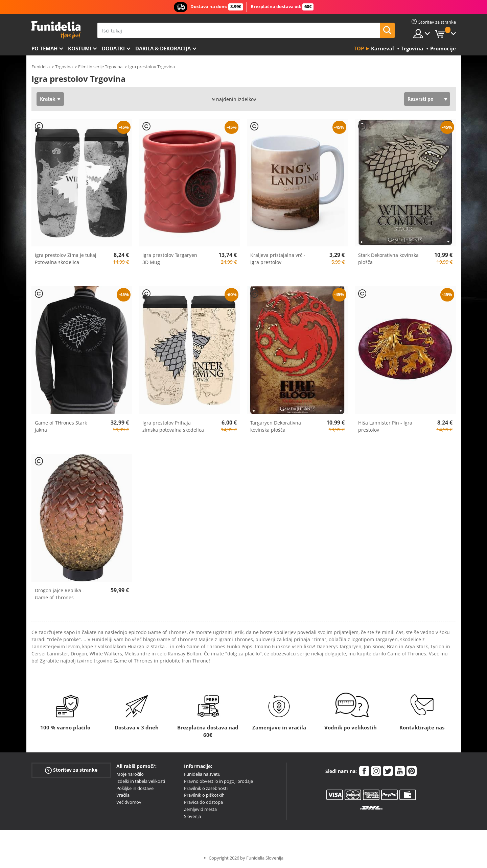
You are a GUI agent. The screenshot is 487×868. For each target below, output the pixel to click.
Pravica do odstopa (203, 802)
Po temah (44, 48)
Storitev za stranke (71, 770)
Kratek (48, 99)
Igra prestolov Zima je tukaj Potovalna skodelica (66, 259)
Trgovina (64, 67)
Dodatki (113, 48)
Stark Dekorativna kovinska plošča (388, 259)
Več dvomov (129, 802)
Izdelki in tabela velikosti (141, 781)
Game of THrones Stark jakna (61, 426)
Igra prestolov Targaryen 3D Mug (170, 259)
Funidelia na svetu (202, 774)
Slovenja (192, 816)
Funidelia (41, 67)
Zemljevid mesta (200, 809)
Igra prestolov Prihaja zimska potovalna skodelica (173, 426)
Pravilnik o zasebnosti (206, 788)
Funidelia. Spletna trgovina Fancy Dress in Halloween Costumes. (56, 30)
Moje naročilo (130, 774)
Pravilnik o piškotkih (204, 795)
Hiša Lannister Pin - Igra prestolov (385, 426)
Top (359, 48)
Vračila (123, 795)
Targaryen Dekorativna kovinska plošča (276, 426)
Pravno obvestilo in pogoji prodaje (218, 781)
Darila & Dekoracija (163, 48)
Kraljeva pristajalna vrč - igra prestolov (278, 259)
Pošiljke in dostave (135, 788)
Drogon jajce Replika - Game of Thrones (60, 594)
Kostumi (80, 48)
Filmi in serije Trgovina (100, 67)
